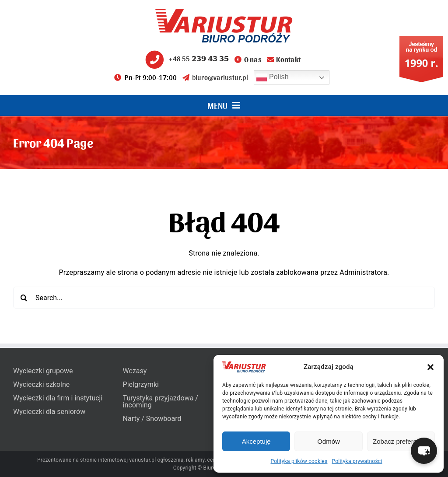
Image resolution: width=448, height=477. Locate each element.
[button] (430, 367)
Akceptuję (256, 441)
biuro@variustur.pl (215, 77)
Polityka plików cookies (299, 461)
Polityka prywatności (357, 461)
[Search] (24, 298)
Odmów (329, 441)
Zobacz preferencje (401, 441)
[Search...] (224, 298)
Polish (273, 77)
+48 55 (186, 58)
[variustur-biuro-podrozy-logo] (224, 12)
